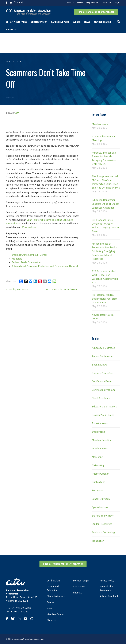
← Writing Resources (17, 289)
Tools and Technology (104, 532)
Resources (10, 97)
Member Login (81, 581)
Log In (117, 2)
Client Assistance (17, 22)
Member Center (102, 22)
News (87, 22)
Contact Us (106, 2)
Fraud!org (17, 259)
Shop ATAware (92, 2)
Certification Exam (102, 381)
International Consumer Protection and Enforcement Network (45, 266)
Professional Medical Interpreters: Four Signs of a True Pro (105, 299)
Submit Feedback (109, 596)
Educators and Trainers (104, 407)
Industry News (100, 423)
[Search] (119, 22)
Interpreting (98, 432)
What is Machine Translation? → (63, 289)
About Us (11, 29)
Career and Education (53, 588)
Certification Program (103, 390)
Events (77, 22)
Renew (80, 2)
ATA (17, 113)
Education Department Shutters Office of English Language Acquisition (106, 204)
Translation (98, 541)
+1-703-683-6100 (21, 608)
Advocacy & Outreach (103, 348)
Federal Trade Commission (26, 262)
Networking (98, 465)
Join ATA (70, 2)
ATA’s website (29, 227)
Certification (39, 22)
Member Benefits (101, 440)
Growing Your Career (103, 415)
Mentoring (97, 457)
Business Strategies (102, 373)
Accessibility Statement (106, 588)
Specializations (100, 507)
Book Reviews (99, 365)
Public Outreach (100, 474)
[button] (96, 12)
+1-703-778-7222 (19, 612)
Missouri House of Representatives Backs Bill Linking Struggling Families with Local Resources (104, 251)
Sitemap (78, 593)
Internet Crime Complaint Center (30, 255)
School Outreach (101, 499)
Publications (98, 482)
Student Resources (102, 524)
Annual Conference (102, 356)
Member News (100, 124)
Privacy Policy (107, 581)
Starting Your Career (103, 516)
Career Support (60, 22)
